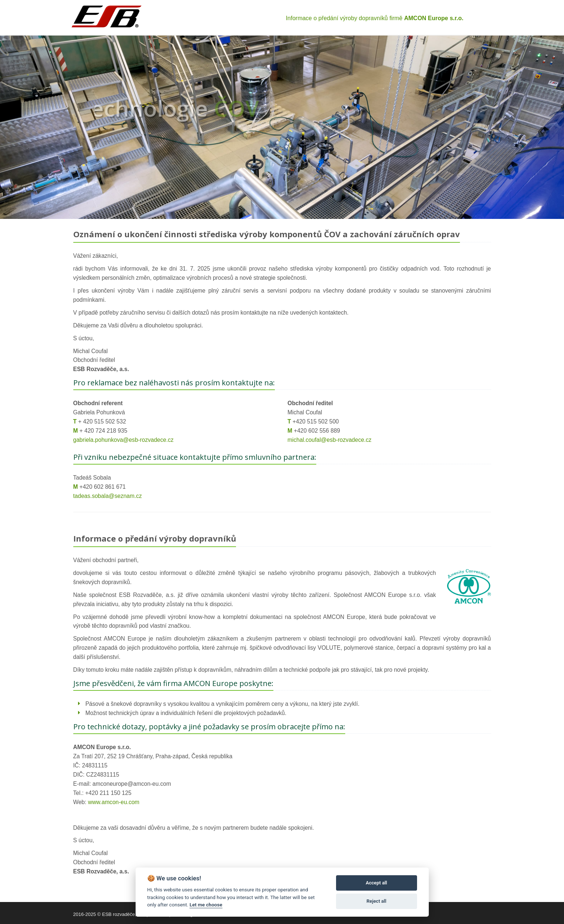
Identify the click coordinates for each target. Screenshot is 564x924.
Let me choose (206, 905)
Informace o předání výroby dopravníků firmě (375, 18)
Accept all (376, 883)
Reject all (376, 901)
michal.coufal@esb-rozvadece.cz (330, 440)
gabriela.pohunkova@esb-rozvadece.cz (124, 440)
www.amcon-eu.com (114, 802)
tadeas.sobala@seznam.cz (108, 496)
